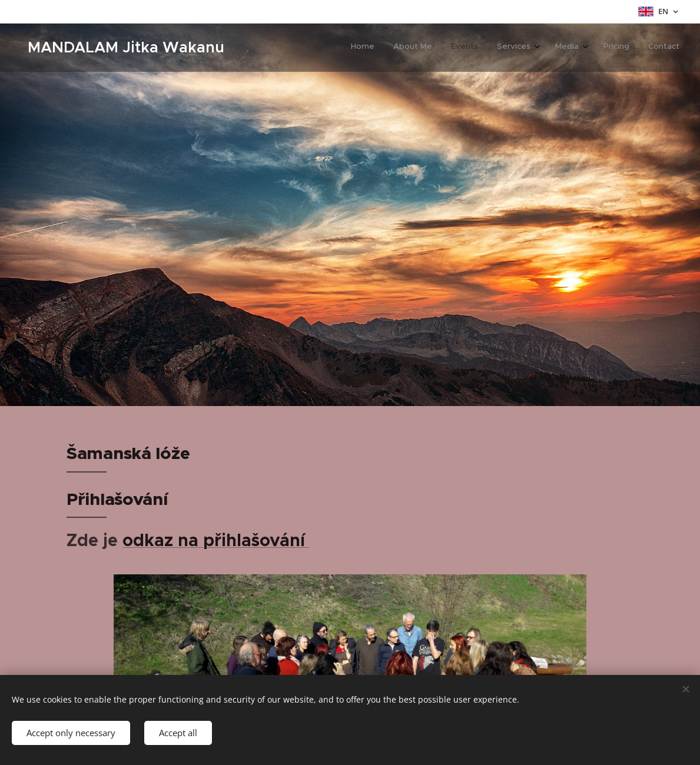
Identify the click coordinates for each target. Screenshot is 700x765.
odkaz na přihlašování (216, 540)
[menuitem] (558, 48)
